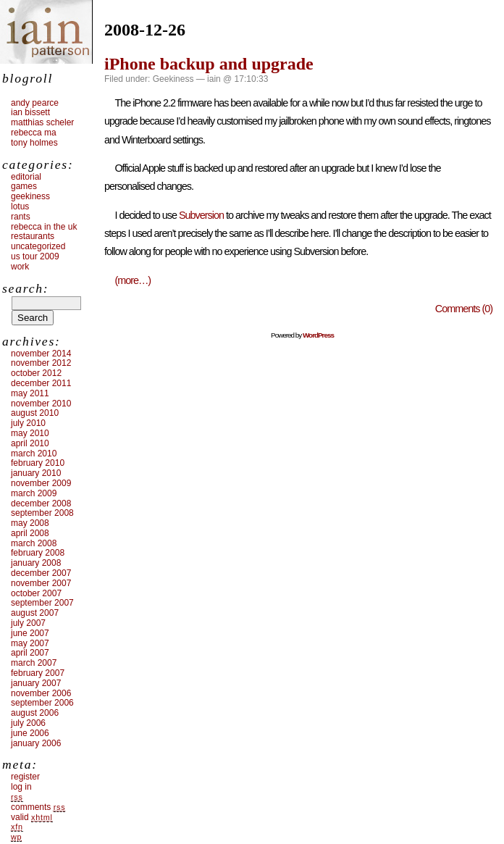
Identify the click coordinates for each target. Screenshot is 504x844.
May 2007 (30, 643)
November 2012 (41, 363)
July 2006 (28, 723)
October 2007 (36, 593)
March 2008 (34, 543)
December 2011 (41, 383)
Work (20, 267)
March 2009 (34, 493)
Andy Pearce (35, 103)
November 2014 (41, 354)
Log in (21, 787)
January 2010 (36, 473)
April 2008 (30, 533)
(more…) (133, 280)
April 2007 (30, 653)
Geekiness (173, 79)
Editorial (26, 177)
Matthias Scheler (42, 122)
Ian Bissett (30, 112)
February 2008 (38, 553)
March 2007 (34, 663)
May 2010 (30, 433)
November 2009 (41, 483)
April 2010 (30, 443)
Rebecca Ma (34, 133)
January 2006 (36, 743)
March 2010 (34, 454)
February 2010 (38, 463)
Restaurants (33, 236)
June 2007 (30, 633)
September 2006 (42, 703)
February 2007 (38, 673)
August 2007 (35, 613)
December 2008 (41, 504)
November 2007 (41, 583)
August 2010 (35, 413)
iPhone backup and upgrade (209, 64)
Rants (21, 217)
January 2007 (36, 683)
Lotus (20, 206)
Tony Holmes (34, 143)
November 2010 (41, 404)
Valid (32, 817)
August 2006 (35, 713)
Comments (38, 807)
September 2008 (42, 513)
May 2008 (30, 523)
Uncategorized (38, 246)
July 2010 (28, 423)
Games (24, 186)
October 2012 (36, 373)
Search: (25, 288)
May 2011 (30, 393)
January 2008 (36, 563)
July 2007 (28, 623)
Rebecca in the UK (44, 227)
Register (25, 777)
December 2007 (41, 573)
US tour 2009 (35, 256)
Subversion (201, 215)
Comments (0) (464, 309)
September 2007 (42, 603)
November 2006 (41, 693)
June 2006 (30, 733)
